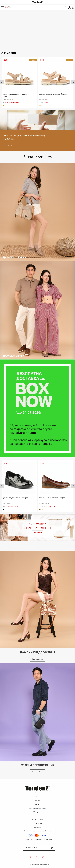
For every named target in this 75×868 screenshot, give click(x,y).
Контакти (37, 804)
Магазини (38, 827)
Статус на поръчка (37, 823)
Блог (38, 797)
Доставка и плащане (37, 816)
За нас (38, 793)
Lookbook (38, 801)
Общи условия (37, 812)
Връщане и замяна (37, 820)
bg (7, 7)
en (10, 7)
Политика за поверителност (37, 808)
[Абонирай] (52, 848)
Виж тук (9, 145)
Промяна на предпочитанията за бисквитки (37, 831)
